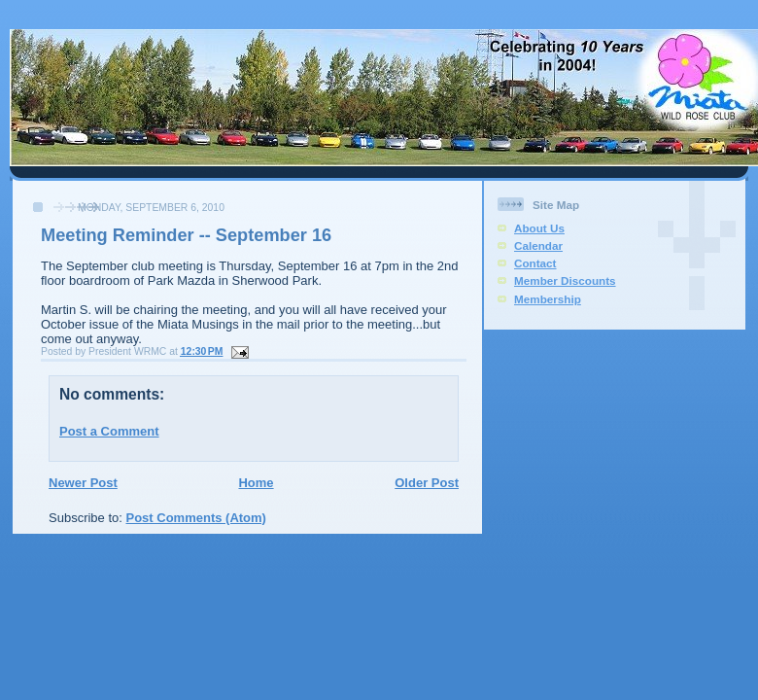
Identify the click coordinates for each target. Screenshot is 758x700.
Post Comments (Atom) (196, 518)
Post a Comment (109, 431)
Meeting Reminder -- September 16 (186, 235)
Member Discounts (565, 280)
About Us (539, 228)
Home (256, 483)
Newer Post (83, 483)
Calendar (538, 245)
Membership (548, 299)
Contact (535, 263)
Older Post (427, 483)
